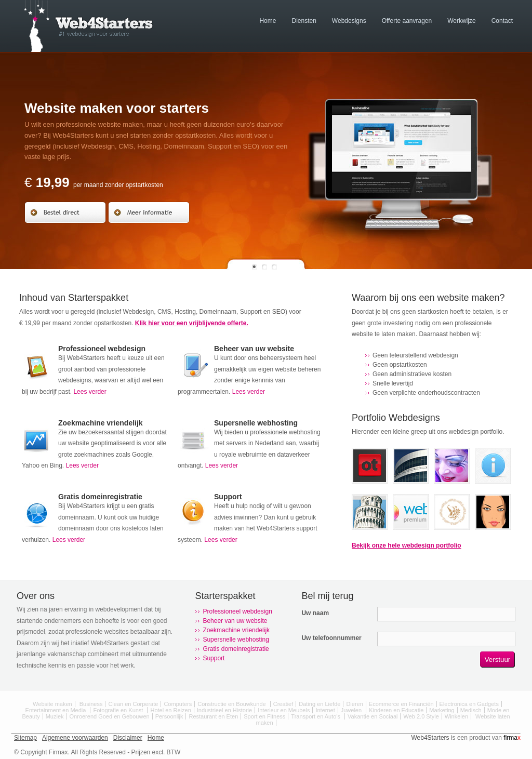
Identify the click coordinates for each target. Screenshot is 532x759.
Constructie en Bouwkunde (232, 704)
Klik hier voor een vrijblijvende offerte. (192, 323)
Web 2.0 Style (421, 716)
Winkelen (456, 716)
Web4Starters (430, 738)
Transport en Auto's (316, 716)
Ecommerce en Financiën (401, 704)
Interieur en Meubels (284, 710)
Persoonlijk (169, 716)
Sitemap (25, 738)
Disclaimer (128, 738)
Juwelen (352, 710)
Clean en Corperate (133, 704)
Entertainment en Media (57, 710)
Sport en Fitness (264, 716)
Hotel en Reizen (170, 710)
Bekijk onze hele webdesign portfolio (407, 545)
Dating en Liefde (320, 704)
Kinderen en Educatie (396, 710)
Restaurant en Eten (213, 716)
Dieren (354, 704)
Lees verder (90, 392)
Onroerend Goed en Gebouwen (110, 716)
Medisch (471, 710)
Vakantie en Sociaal (373, 716)
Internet (325, 710)
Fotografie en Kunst (119, 710)
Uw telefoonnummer (331, 638)
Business (91, 704)
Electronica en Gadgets (469, 704)
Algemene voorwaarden (75, 738)
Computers (178, 704)
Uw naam (315, 613)
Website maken (52, 704)
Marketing (442, 710)
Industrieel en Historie (224, 710)
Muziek (55, 716)
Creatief (283, 704)
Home (156, 738)
